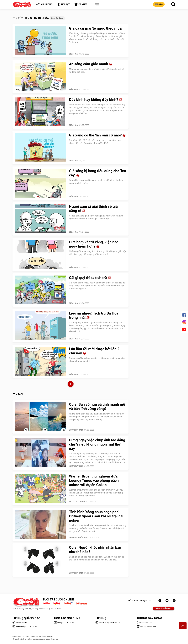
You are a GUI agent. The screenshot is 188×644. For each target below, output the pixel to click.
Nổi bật (63, 4)
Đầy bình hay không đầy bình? (95, 100)
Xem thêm (71, 384)
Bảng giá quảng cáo (163, 608)
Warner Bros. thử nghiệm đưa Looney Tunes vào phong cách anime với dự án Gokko (94, 481)
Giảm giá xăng (57, 18)
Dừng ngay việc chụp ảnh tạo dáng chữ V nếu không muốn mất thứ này (97, 444)
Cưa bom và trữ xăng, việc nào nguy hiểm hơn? (94, 244)
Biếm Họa (73, 54)
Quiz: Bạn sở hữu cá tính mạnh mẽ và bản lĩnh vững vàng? (97, 407)
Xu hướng (44, 4)
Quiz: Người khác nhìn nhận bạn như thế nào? (95, 550)
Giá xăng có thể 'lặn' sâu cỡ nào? (97, 135)
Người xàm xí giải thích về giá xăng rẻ (93, 209)
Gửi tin (159, 4)
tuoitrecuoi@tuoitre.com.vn (108, 622)
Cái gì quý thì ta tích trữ (90, 278)
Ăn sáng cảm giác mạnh (90, 64)
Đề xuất (81, 4)
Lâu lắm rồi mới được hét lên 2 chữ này (94, 351)
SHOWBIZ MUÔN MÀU (79, 537)
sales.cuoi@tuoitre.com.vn (25, 626)
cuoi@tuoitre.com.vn (64, 622)
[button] (96, 5)
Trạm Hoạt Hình (77, 502)
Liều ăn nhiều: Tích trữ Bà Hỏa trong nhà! (94, 315)
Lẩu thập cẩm (76, 430)
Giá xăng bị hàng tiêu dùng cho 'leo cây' (98, 173)
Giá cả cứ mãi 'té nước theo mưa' (96, 28)
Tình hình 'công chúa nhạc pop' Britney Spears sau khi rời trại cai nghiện (96, 516)
